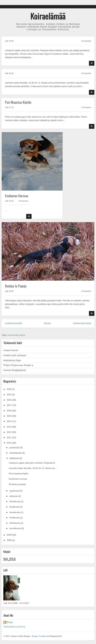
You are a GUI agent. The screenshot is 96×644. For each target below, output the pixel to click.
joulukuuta (15, 448)
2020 (9, 389)
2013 (9, 427)
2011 (9, 437)
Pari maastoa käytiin (18, 102)
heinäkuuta (15, 501)
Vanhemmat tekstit (82, 323)
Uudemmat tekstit (14, 323)
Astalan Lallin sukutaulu (15, 355)
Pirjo (10, 622)
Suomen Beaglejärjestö (15, 370)
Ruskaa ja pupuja (16, 286)
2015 (9, 416)
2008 (9, 540)
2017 (9, 405)
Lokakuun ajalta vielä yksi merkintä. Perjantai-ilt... (33, 463)
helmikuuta (15, 523)
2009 (9, 535)
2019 (9, 395)
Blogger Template (39, 636)
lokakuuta (14, 458)
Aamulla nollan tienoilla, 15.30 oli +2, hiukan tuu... (33, 468)
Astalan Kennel (11, 350)
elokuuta (14, 496)
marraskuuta (16, 453)
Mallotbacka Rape (12, 360)
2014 (9, 421)
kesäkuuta (15, 507)
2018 (9, 400)
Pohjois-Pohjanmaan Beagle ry (18, 365)
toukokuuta (15, 512)
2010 (9, 443)
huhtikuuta (15, 518)
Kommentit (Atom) (16, 335)
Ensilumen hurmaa (17, 196)
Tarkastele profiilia (14, 627)
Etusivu (48, 323)
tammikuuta (15, 528)
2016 (9, 411)
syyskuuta (15, 491)
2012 (9, 432)
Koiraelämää (48, 16)
